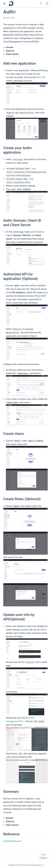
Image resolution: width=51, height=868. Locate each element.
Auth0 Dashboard (13, 841)
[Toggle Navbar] (47, 3)
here (40, 77)
